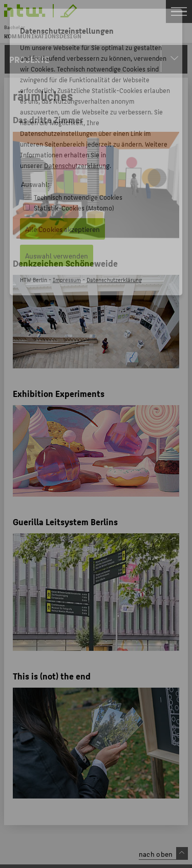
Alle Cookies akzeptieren (62, 229)
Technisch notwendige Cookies (78, 197)
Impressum (67, 280)
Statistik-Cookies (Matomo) (74, 208)
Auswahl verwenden (57, 255)
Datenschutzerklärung (77, 165)
